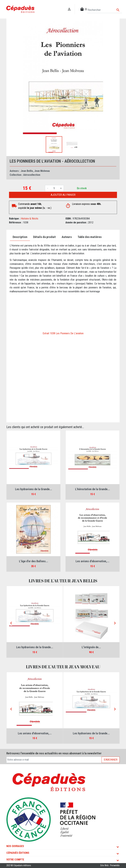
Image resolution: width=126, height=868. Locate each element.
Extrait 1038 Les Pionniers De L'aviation (63, 333)
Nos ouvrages (15, 846)
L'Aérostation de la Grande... (93, 489)
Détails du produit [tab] (44, 237)
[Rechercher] (105, 10)
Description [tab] (20, 237)
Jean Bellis (27, 171)
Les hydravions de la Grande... (34, 489)
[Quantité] (54, 188)
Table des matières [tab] (90, 237)
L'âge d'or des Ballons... (34, 561)
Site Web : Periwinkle (110, 865)
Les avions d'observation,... (93, 561)
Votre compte (15, 860)
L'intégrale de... (91, 647)
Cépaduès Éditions (18, 853)
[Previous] (11, 623)
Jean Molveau (42, 171)
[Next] (115, 623)
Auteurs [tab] (67, 237)
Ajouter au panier (63, 195)
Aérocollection (32, 175)
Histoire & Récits (30, 219)
